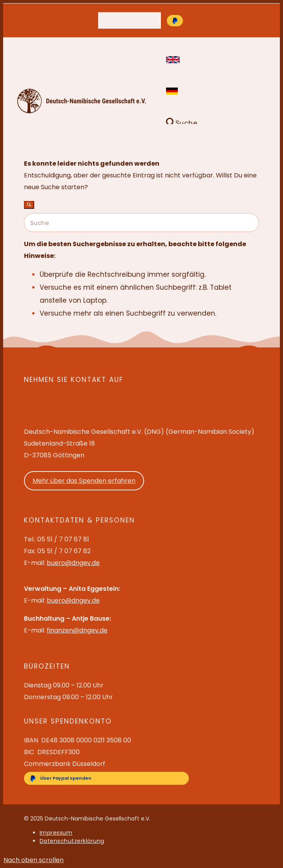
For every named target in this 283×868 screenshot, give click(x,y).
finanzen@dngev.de (77, 630)
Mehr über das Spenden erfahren (84, 481)
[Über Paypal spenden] (175, 21)
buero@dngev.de (137, 24)
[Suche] (180, 123)
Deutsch (172, 91)
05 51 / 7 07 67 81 (137, 16)
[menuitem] (137, 16)
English (172, 60)
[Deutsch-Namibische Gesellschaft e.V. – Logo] (82, 111)
